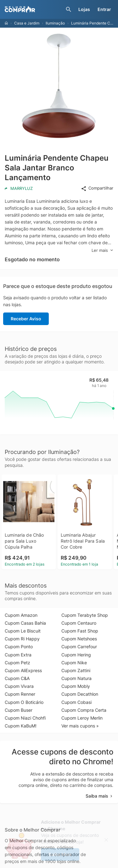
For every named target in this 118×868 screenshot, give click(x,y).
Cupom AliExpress (23, 670)
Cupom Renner (20, 694)
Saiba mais (99, 796)
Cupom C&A (17, 678)
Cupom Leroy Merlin (82, 718)
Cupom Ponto (19, 647)
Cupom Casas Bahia (25, 623)
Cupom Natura (76, 678)
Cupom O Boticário (24, 702)
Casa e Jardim (27, 23)
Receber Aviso (26, 319)
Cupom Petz (17, 663)
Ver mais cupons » (80, 726)
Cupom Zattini (76, 670)
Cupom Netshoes (79, 639)
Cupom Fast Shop (80, 631)
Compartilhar (97, 188)
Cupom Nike (74, 663)
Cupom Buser (19, 710)
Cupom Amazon (21, 615)
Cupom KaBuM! (21, 726)
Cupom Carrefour (79, 647)
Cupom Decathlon (80, 694)
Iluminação (55, 23)
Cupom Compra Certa (84, 710)
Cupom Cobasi (76, 702)
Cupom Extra (18, 655)
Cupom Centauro (79, 623)
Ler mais (102, 250)
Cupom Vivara (19, 686)
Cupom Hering (76, 655)
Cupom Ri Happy (22, 639)
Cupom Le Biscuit (23, 631)
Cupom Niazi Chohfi (25, 718)
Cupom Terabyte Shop (85, 615)
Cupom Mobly (76, 686)
